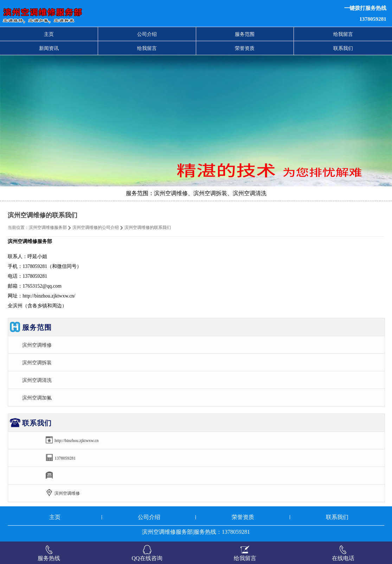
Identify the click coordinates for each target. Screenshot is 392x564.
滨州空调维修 (37, 345)
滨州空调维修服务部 (48, 227)
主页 (49, 34)
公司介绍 (147, 34)
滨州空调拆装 (37, 363)
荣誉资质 (245, 48)
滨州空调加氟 (37, 398)
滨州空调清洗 (37, 380)
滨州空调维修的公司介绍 (96, 227)
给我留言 (343, 34)
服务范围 (245, 34)
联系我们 (343, 48)
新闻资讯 (49, 48)
